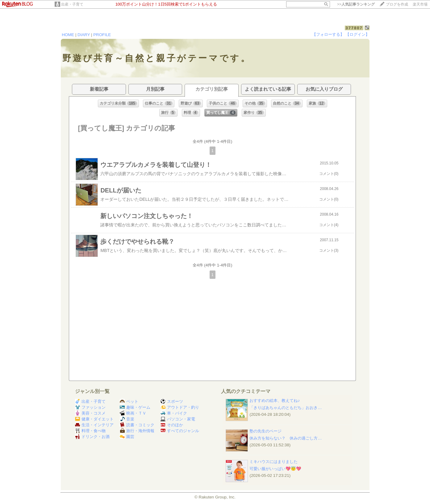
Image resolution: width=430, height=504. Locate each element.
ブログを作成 (397, 4)
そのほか (172, 425)
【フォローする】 (328, 34)
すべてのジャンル (180, 431)
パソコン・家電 (178, 419)
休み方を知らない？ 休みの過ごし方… (286, 438)
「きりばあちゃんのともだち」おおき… (286, 408)
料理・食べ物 (90, 431)
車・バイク (174, 413)
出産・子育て (72, 4)
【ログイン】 (357, 34)
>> (356, 4)
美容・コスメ (90, 413)
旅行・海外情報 (137, 431)
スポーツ (172, 401)
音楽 (127, 419)
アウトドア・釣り (180, 407)
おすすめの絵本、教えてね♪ (275, 401)
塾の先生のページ (265, 431)
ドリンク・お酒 (92, 437)
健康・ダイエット (94, 419)
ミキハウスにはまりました (273, 462)
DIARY (84, 35)
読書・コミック (137, 425)
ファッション (90, 407)
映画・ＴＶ (133, 413)
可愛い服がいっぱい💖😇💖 (275, 469)
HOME (68, 35)
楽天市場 (420, 4)
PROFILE (102, 35)
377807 (354, 28)
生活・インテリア (94, 425)
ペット (129, 401)
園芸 (127, 437)
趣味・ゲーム (135, 407)
